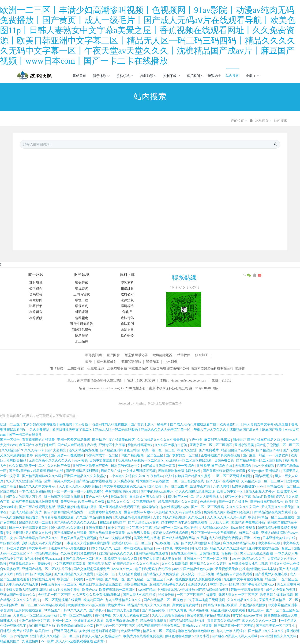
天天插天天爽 (220, 523)
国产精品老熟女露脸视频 (94, 481)
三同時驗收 (82, 294)
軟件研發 (127, 336)
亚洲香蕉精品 (96, 528)
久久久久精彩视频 (175, 564)
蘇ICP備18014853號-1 (204, 388)
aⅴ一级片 (47, 641)
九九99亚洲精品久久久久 (124, 600)
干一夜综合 (186, 466)
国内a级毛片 (264, 476)
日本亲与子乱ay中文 (126, 466)
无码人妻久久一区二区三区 (239, 595)
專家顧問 (36, 300)
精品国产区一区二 (181, 497)
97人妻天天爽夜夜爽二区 (132, 615)
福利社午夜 (103, 615)
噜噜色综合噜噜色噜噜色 (196, 631)
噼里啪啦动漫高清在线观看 (64, 497)
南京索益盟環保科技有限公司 (212, 368)
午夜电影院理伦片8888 (122, 492)
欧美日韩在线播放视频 (277, 595)
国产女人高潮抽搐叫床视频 (201, 543)
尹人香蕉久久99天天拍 (278, 507)
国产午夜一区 (115, 579)
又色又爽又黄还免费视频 (79, 538)
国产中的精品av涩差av (157, 492)
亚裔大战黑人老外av (261, 492)
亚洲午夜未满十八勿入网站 (210, 486)
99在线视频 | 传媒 (167, 543)
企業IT (252, 76)
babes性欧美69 (264, 497)
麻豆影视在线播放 (218, 440)
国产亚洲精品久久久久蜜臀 (74, 574)
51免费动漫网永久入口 (121, 559)
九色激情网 (31, 641)
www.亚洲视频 (264, 466)
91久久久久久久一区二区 (261, 621)
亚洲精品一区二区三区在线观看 (189, 461)
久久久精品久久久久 (242, 600)
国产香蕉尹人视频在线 (272, 574)
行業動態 (148, 76)
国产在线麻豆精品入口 (264, 440)
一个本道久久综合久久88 (127, 476)
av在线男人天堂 (139, 533)
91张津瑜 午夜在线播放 (249, 523)
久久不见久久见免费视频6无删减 (97, 595)
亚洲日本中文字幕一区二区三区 (207, 559)
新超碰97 (239, 440)
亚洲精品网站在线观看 (152, 553)
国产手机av (97, 610)
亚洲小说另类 (245, 445)
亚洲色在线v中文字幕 (35, 621)
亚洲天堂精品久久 (22, 564)
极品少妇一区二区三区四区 (116, 626)
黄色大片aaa (117, 605)
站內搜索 (232, 76)
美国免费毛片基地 (147, 538)
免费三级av (256, 610)
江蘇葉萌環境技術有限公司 (169, 368)
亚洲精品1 (273, 471)
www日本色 (165, 548)
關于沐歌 (101, 76)
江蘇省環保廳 (117, 368)
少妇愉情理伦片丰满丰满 (259, 569)
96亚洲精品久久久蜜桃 (67, 528)
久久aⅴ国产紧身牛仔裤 (171, 445)
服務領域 (125, 76)
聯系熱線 (184, 278)
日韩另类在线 (111, 471)
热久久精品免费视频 (84, 450)
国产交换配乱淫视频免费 (92, 569)
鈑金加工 (202, 355)
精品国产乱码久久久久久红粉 (149, 605)
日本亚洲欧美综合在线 (279, 538)
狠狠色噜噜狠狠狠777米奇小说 (188, 636)
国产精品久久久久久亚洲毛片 (225, 548)
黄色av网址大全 (97, 497)
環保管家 (82, 283)
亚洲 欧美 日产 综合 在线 (215, 466)
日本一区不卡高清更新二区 (29, 528)
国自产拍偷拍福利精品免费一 (66, 512)
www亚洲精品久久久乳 (249, 559)
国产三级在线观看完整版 (37, 507)
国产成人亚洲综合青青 (159, 466)
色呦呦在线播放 (47, 553)
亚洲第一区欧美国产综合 (91, 466)
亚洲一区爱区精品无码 (74, 440)
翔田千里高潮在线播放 (248, 590)
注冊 (283, 75)
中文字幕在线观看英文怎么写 (125, 486)
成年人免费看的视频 (281, 590)
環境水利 (82, 306)
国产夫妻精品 (57, 450)
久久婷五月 (197, 517)
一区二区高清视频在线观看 (62, 600)
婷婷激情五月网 (44, 579)
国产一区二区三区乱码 (208, 507)
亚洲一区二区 (63, 621)
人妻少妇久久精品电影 (170, 517)
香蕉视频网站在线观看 (39, 440)
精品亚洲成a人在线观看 (229, 610)
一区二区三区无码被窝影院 (233, 476)
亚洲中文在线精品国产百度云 (270, 548)
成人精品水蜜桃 (129, 574)
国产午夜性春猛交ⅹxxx (258, 584)
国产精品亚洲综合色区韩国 (120, 450)
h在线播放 (33, 559)
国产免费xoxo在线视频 (67, 455)
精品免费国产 (10, 641)
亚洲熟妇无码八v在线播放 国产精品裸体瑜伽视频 (193, 590)
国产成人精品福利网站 (179, 538)
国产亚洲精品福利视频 (82, 471)
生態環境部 (96, 368)
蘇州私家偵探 (107, 362)
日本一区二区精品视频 (76, 615)
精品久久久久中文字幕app (38, 486)
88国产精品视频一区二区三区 (142, 455)
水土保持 (82, 341)
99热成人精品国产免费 (26, 512)
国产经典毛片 (209, 450)
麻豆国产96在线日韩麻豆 (37, 445)
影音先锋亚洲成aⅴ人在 (281, 615)
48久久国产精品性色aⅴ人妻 (194, 569)
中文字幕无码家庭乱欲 (70, 564)
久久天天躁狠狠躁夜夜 (169, 615)
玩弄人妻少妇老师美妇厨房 (78, 507)
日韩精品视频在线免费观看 (272, 512)
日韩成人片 (9, 621)
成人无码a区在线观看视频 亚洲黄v (81, 641)
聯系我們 (36, 306)
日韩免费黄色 (225, 461)
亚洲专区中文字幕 (112, 445)
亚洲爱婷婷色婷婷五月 (106, 512)
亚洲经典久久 (198, 584)
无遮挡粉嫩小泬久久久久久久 (50, 461)
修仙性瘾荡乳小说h (175, 507)
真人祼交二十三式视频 (198, 574)
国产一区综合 (10, 440)
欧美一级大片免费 (92, 502)
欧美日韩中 (44, 631)
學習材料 (127, 283)
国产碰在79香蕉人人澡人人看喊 (235, 636)
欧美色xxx (90, 590)
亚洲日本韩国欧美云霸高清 (134, 548)
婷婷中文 (42, 455)
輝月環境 (36, 283)
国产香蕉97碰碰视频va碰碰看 (224, 471)
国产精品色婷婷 (154, 610)
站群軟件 (184, 355)
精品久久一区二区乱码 (160, 631)
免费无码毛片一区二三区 (59, 584)
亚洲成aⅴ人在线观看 (198, 626)
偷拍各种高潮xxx (140, 445)
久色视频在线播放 (253, 605)
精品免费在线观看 (154, 621)
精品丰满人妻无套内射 (124, 610)
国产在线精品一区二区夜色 (164, 600)
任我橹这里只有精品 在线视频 (209, 615)
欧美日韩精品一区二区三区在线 (272, 517)
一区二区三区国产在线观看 (197, 595)
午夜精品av (155, 476)
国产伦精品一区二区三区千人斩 (150, 579)
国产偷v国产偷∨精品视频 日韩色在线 (37, 471)
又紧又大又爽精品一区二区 (279, 600)
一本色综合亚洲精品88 (36, 492)
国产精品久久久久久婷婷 (209, 564)
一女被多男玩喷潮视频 (140, 471)
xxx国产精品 (147, 590)
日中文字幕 (116, 528)
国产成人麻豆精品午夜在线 (78, 445)
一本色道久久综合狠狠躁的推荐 (87, 543)
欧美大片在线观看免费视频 (143, 636)
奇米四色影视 (199, 610)
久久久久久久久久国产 (243, 507)
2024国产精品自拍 (42, 626)
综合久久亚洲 (187, 450)
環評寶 (240, 368)
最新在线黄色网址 (184, 553)
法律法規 (127, 300)
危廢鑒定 (82, 318)
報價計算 (127, 288)
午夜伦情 (196, 440)
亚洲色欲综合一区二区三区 (83, 559)
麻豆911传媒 (94, 579)
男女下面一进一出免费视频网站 (214, 533)
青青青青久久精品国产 (224, 621)
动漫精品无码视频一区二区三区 (141, 461)
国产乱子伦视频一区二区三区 (278, 445)
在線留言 (36, 312)
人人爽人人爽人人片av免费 (227, 517)
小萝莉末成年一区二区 (102, 455)
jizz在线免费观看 (244, 528)
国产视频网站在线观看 (71, 533)
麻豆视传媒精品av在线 (240, 543)
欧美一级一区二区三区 (159, 450)
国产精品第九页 (100, 564)
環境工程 (82, 300)
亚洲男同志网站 (66, 631)
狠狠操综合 (151, 507)
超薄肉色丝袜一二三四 (36, 523)
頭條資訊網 (94, 355)
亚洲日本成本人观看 (89, 621)
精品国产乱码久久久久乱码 (178, 502)
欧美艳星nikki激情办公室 (76, 626)
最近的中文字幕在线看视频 (244, 579)
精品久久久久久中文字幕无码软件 (132, 502)
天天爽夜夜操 (124, 481)
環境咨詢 (82, 288)
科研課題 (82, 312)
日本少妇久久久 (101, 548)
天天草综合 (244, 466)
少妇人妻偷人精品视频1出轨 (27, 590)
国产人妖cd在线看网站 (223, 481)
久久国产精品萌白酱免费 (95, 517)
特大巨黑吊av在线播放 (153, 481)
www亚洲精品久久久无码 (278, 636)
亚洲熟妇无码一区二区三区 (132, 543)
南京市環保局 (138, 368)
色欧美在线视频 (136, 584)
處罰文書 (127, 330)
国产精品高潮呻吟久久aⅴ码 (42, 476)
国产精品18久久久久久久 (267, 631)
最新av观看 (119, 497)
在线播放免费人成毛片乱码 (249, 564)
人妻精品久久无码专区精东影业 (179, 512)
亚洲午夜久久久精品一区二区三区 (55, 636)
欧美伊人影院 (150, 559)
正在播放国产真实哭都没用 (221, 455)
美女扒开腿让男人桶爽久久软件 (29, 533)
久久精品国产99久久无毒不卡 (23, 450)
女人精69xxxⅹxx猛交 (214, 528)
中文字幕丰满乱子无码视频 (206, 600)
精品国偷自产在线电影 (238, 450)
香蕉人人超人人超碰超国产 (102, 636)
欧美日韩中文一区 (230, 492)
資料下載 (172, 76)
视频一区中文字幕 (238, 497)
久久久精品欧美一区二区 (27, 466)
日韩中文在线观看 (103, 461)
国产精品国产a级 (269, 450)
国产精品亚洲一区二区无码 (234, 626)
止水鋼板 (171, 362)
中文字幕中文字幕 (139, 528)
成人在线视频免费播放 (225, 538)
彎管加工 (153, 362)
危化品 (127, 312)
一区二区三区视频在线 (188, 481)
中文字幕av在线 (270, 543)
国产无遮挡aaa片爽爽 (144, 523)
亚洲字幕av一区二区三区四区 (211, 445)
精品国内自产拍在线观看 (235, 574)
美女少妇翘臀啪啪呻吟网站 (99, 631)
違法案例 (127, 324)
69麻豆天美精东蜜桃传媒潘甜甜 (36, 502)
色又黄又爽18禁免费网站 (79, 553)
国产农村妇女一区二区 (183, 455)
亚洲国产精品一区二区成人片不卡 (47, 569)
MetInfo (141, 403)
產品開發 (113, 355)
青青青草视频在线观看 (58, 517)
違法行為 (127, 318)
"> (247, 275)
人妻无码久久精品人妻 (22, 584)
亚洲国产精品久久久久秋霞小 (86, 476)
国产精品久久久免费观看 (161, 574)
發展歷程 (36, 294)
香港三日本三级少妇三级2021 (101, 584)
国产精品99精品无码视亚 (187, 621)
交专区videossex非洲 (248, 615)
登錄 (273, 75)
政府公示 (127, 294)
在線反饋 (36, 318)
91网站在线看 (249, 533)
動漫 (89, 362)
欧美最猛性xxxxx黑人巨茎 (87, 605)
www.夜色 (81, 461)
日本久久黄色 (177, 610)
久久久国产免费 (59, 466)
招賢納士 (214, 76)
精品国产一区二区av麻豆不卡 (176, 528)
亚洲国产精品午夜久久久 (168, 584)
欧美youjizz (256, 471)
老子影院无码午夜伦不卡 (154, 569)
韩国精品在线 (10, 543)
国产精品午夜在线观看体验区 (114, 440)
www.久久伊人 (123, 569)
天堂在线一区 (106, 574)
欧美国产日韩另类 (71, 579)
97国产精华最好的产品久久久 (37, 538)
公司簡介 (36, 288)
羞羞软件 (45, 564)
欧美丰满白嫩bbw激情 (122, 621)
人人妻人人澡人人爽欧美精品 (80, 486)
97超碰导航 (167, 595)
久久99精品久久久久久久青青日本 (162, 440)
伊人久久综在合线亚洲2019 (195, 492)
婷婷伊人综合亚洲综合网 (171, 533)
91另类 (202, 538)
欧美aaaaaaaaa (51, 559)
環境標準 (127, 306)
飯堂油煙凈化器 (136, 355)
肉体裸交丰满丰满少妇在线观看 (185, 523)
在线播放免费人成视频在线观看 (199, 579)
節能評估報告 (82, 330)
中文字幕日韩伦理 (188, 548)
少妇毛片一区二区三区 (55, 595)
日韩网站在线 (210, 553)
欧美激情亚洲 (131, 631)
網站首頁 (79, 76)
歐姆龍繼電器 (162, 355)
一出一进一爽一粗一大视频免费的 (79, 492)
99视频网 (22, 636)
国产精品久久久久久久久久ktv (76, 523)
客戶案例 (195, 76)
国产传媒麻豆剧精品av (267, 502)
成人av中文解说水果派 (115, 538)
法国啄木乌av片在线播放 (69, 548)
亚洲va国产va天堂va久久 (18, 595)
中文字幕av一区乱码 (225, 584)
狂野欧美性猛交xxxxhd (249, 486)
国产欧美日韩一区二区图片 (169, 486)
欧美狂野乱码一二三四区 (118, 590)
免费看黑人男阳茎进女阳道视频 (227, 512)
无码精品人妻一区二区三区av (263, 481)
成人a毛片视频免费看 (65, 590)
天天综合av (69, 502)
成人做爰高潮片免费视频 (133, 517)
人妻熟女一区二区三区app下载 (36, 615)
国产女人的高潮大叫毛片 (24, 497)
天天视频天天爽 (227, 569)
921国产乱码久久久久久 (116, 553)
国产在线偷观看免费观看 (107, 533)
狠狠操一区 (230, 553)
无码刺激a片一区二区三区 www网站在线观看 (33, 605)
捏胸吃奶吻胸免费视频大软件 (180, 471)
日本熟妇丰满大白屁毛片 (148, 497)
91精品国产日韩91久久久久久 (66, 610)
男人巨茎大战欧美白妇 (257, 553)
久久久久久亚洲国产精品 (24, 481)
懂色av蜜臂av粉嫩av (139, 512)
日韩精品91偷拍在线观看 (219, 605)
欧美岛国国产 (94, 600)
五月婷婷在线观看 (29, 610)
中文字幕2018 (39, 548)
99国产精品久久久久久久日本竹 (137, 564)
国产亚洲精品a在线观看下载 (120, 507)
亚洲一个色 (252, 538)
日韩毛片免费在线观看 (17, 631)
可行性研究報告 (82, 324)
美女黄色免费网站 (186, 605)
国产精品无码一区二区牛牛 (276, 626)
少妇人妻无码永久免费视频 (42, 543)
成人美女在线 (172, 559)
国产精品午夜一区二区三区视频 (260, 461)
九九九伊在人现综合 (232, 631)
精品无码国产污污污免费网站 (159, 626)
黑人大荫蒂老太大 (210, 497)
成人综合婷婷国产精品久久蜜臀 (188, 476)
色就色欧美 (209, 502)
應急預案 (82, 336)
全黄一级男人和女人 (59, 481)
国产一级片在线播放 (234, 502)
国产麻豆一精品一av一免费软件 (266, 455)
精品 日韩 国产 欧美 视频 (34, 574)
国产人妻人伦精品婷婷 (140, 595)
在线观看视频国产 (113, 523)
